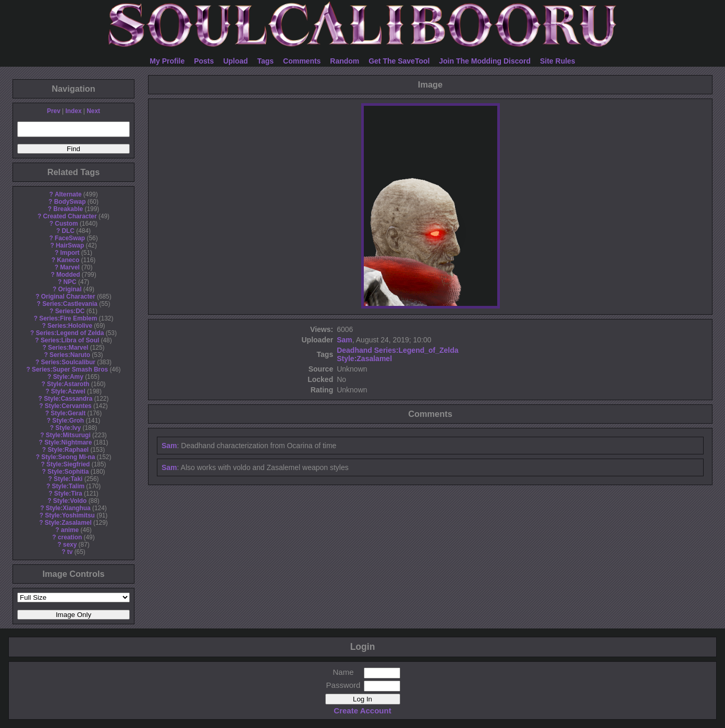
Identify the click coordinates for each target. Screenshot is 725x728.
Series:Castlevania (70, 304)
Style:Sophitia (68, 472)
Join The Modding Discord (485, 61)
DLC (68, 231)
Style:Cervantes (68, 406)
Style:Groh (68, 421)
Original (70, 289)
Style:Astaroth (68, 384)
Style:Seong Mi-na (68, 457)
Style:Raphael (68, 450)
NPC (70, 282)
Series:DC (70, 311)
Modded (68, 275)
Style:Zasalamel (68, 523)
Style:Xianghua (68, 508)
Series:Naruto (70, 355)
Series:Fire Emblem (68, 318)
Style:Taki (68, 479)
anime (70, 530)
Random (345, 61)
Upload (235, 61)
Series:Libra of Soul (70, 340)
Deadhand (354, 350)
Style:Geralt (68, 413)
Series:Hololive (70, 326)
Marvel (70, 267)
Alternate (68, 194)
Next (93, 111)
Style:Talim (68, 486)
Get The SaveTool (399, 61)
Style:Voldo (70, 501)
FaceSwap (70, 238)
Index (73, 111)
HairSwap (70, 245)
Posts (204, 61)
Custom (66, 224)
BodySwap (70, 202)
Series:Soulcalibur (68, 362)
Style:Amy (68, 377)
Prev (54, 111)
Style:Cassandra (68, 399)
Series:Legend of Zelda (70, 333)
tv (70, 552)
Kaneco (68, 260)
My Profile (167, 61)
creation (70, 537)
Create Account (362, 711)
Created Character (70, 216)
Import (70, 253)
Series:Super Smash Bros (70, 369)
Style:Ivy (68, 428)
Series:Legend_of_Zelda (416, 350)
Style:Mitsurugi (68, 435)
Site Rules (558, 61)
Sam (345, 340)
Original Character (68, 297)
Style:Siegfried (68, 464)
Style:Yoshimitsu (70, 515)
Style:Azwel (68, 391)
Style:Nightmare (68, 442)
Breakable (68, 209)
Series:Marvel (68, 348)
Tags (266, 61)
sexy (70, 545)
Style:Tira (68, 493)
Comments (302, 61)
